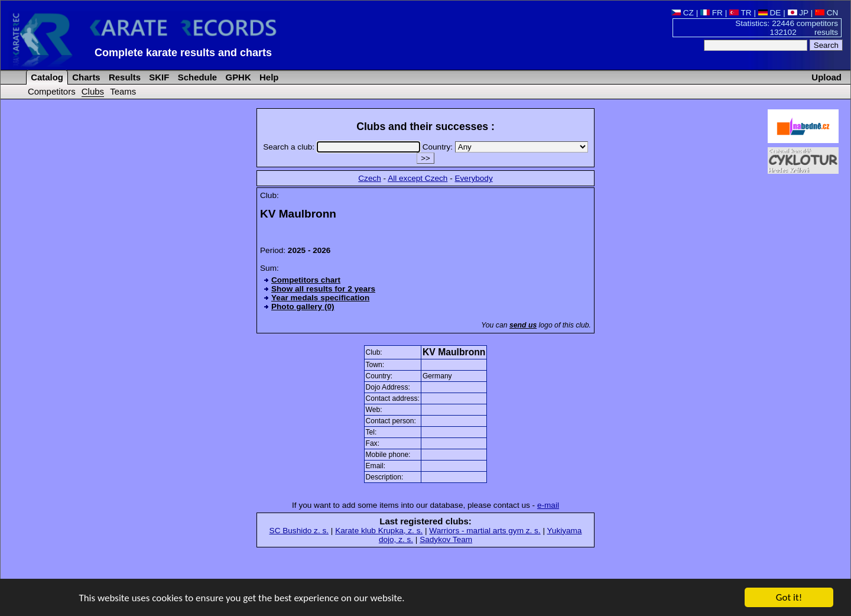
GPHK (237, 77)
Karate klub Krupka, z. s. (379, 531)
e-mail (548, 505)
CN (826, 13)
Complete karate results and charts (183, 53)
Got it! (789, 598)
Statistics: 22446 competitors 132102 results (787, 28)
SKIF (158, 77)
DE (770, 13)
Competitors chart (306, 280)
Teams (123, 91)
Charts (85, 77)
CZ (683, 13)
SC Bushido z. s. (299, 531)
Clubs (93, 91)
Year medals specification (320, 298)
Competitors (52, 91)
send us (523, 325)
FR (712, 13)
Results (124, 77)
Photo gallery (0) (303, 307)
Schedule (196, 77)
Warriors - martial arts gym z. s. (485, 531)
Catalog (46, 77)
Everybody (473, 178)
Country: (505, 147)
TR (740, 13)
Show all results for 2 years (323, 289)
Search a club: (342, 147)
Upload (826, 77)
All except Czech (418, 178)
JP (798, 13)
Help (268, 77)
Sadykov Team (446, 539)
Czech (370, 178)
